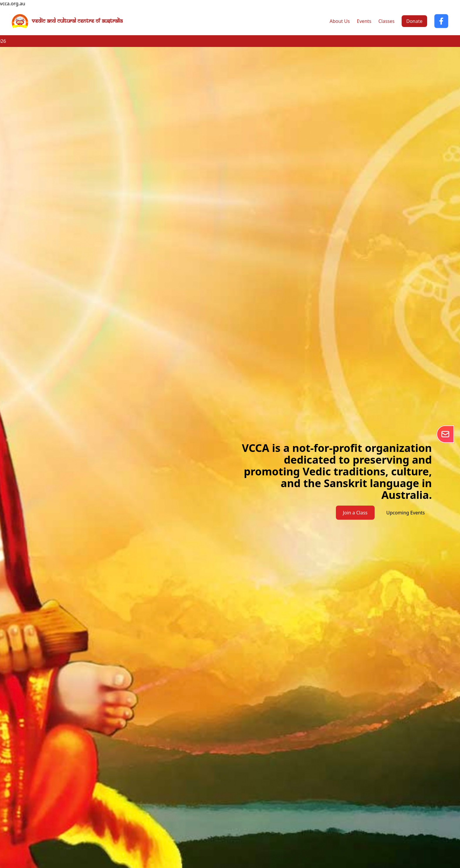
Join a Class (355, 513)
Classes (387, 21)
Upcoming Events (406, 513)
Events (364, 21)
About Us (340, 21)
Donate (414, 21)
